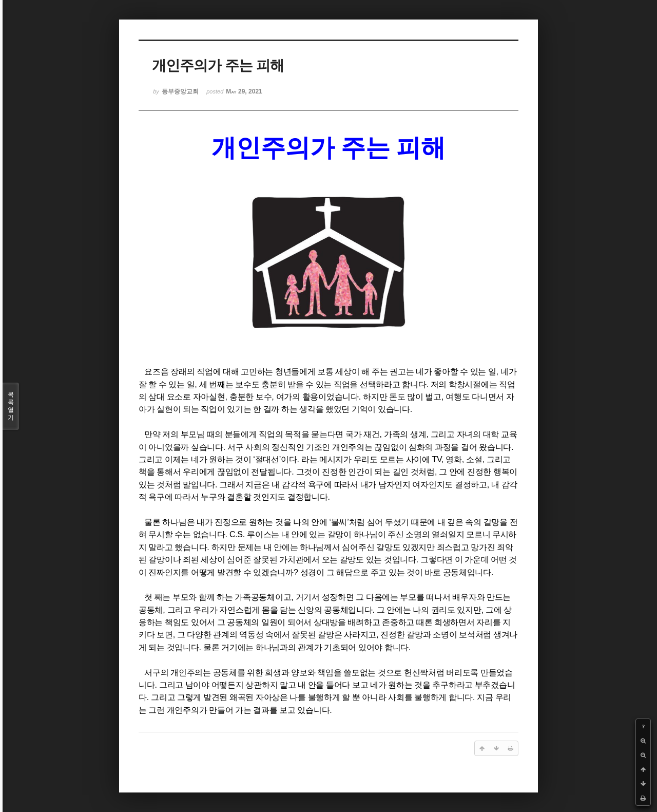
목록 (11, 406)
